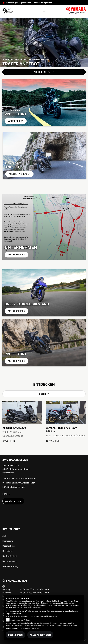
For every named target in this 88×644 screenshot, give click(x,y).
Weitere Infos (42, 72)
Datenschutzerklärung (32, 607)
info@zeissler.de (17, 487)
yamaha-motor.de (13, 501)
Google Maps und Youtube (20, 620)
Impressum (8, 541)
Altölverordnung (10, 566)
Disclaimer (7, 551)
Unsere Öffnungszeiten (42, 3)
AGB (4, 536)
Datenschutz (8, 546)
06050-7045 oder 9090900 (23, 478)
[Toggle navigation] (44, 10)
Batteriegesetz (10, 561)
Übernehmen (15, 635)
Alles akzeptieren (40, 635)
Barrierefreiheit (10, 556)
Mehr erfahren (16, 255)
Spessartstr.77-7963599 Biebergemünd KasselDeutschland (16, 469)
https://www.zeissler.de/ (23, 483)
